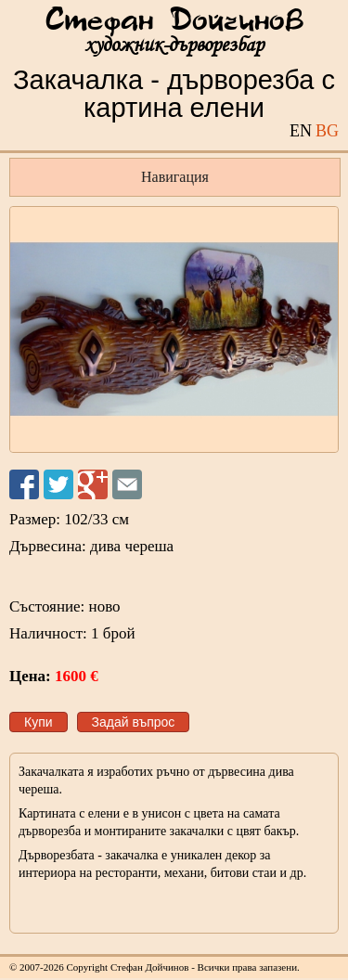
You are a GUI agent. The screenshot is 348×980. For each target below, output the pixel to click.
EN (301, 131)
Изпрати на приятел (127, 484)
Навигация (175, 177)
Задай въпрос (134, 722)
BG (327, 131)
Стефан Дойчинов (174, 21)
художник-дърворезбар (174, 45)
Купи (39, 722)
